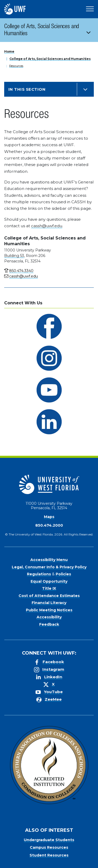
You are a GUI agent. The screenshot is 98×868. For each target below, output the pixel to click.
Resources (16, 66)
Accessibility (49, 617)
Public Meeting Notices (49, 610)
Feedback (49, 624)
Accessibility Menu (49, 560)
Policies (63, 574)
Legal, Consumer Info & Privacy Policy (49, 567)
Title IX (49, 588)
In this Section (27, 89)
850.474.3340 (21, 271)
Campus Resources (49, 847)
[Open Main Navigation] (90, 9)
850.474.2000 (49, 525)
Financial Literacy (49, 603)
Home (9, 51)
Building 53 (14, 256)
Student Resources (49, 855)
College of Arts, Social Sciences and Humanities (42, 30)
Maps (49, 517)
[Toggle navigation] (90, 30)
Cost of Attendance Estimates (49, 596)
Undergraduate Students (49, 840)
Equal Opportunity (49, 581)
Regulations (39, 574)
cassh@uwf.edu (47, 226)
